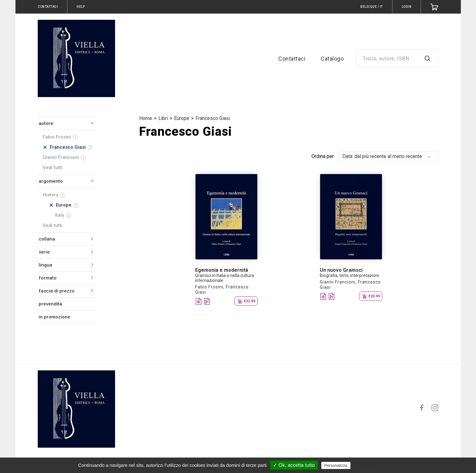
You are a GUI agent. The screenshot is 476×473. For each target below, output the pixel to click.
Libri (163, 118)
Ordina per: (323, 156)
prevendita (50, 304)
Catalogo (332, 59)
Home (146, 118)
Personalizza (336, 465)
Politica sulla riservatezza (378, 465)
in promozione (54, 317)
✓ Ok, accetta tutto (294, 465)
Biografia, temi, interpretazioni (349, 275)
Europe (182, 118)
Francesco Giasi (213, 118)
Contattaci (292, 59)
